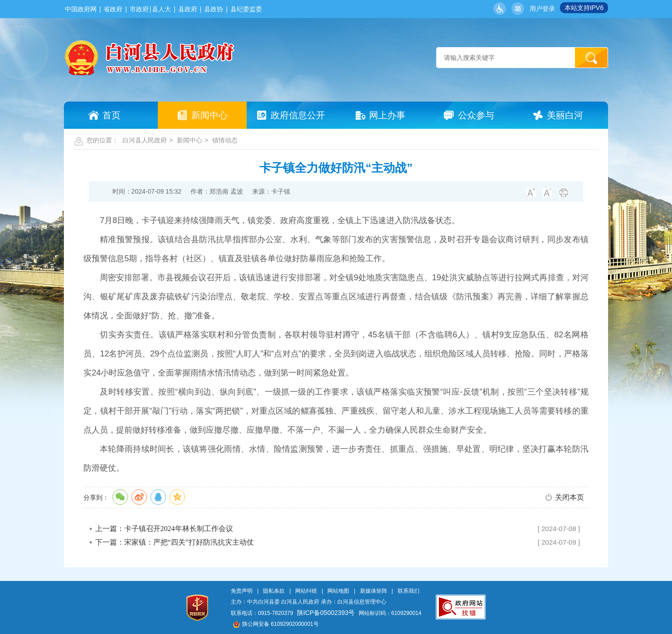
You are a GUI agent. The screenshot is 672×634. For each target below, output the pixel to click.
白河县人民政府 (145, 140)
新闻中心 (190, 140)
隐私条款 (274, 591)
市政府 (139, 9)
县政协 (214, 9)
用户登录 (542, 9)
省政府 (113, 9)
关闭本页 (570, 497)
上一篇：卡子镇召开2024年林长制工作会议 (164, 529)
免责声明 (242, 591)
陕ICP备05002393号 (326, 613)
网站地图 (338, 591)
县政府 (188, 9)
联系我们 (409, 591)
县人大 (161, 9)
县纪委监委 (246, 9)
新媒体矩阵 (374, 591)
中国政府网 (81, 9)
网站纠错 (306, 591)
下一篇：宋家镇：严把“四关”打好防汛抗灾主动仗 (175, 542)
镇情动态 (225, 140)
